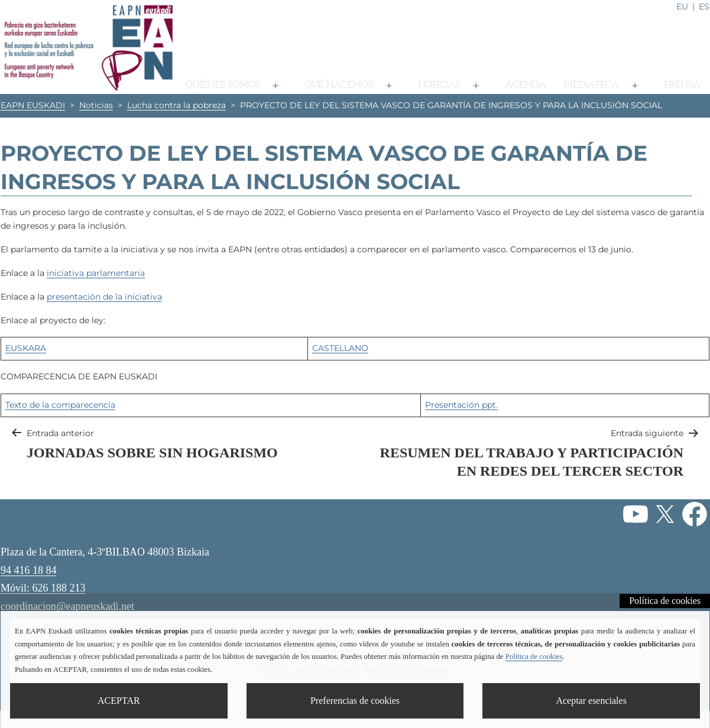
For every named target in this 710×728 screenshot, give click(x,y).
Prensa (682, 85)
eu (682, 6)
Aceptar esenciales (591, 701)
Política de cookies (665, 601)
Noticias (439, 85)
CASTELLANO (340, 348)
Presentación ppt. (461, 405)
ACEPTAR (119, 701)
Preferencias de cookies (355, 701)
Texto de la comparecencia (60, 405)
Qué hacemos (339, 85)
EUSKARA (26, 348)
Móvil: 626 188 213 (43, 588)
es (704, 6)
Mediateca (591, 85)
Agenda (525, 85)
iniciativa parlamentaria (96, 273)
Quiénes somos (223, 85)
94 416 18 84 (29, 570)
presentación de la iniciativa (104, 297)
